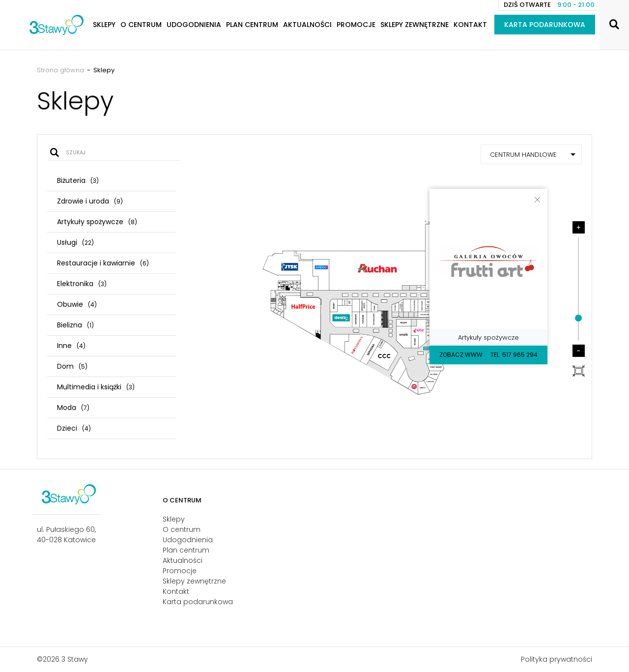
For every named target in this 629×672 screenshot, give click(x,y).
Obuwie (77, 304)
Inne (71, 346)
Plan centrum (252, 25)
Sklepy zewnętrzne (415, 25)
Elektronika (82, 284)
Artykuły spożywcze (97, 222)
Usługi (75, 242)
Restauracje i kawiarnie (103, 263)
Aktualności (307, 25)
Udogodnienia (194, 25)
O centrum (141, 25)
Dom (72, 366)
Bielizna (75, 325)
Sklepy (104, 25)
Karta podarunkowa (545, 25)
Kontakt (470, 25)
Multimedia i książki (96, 387)
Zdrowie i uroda (90, 201)
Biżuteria (78, 180)
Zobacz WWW (461, 355)
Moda (73, 408)
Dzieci (74, 428)
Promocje (356, 25)
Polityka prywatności (557, 659)
